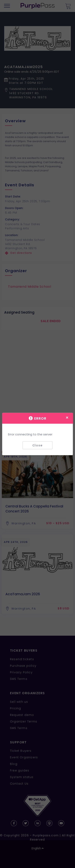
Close (37, 445)
